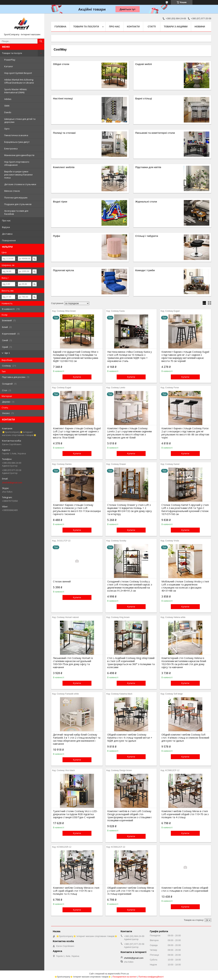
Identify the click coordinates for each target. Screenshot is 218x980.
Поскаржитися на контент (125, 977)
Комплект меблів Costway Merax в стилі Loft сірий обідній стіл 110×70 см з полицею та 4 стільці (76, 891)
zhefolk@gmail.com (12, 483)
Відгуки (6, 227)
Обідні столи (61, 64)
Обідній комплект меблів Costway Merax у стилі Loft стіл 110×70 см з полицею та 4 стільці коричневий (131, 891)
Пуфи (56, 236)
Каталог (9, 66)
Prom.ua (125, 974)
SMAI (7, 106)
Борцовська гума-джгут (17, 142)
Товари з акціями (176, 27)
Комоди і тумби (145, 270)
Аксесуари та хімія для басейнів (16, 212)
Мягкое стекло (12, 191)
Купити (77, 377)
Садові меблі (143, 64)
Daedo (8, 112)
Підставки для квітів (148, 167)
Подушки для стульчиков (18, 204)
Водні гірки (60, 202)
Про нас (6, 220)
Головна (60, 27)
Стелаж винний (62, 582)
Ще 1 (7, 353)
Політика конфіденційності (151, 977)
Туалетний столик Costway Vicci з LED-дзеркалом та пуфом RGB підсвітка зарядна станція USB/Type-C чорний (75, 814)
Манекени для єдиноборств (19, 155)
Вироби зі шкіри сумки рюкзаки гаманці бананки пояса (18, 175)
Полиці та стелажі (64, 133)
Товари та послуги (12, 53)
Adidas (8, 99)
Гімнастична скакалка (16, 135)
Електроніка (11, 149)
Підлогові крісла (63, 270)
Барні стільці (144, 98)
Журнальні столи (146, 202)
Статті (152, 27)
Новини (200, 27)
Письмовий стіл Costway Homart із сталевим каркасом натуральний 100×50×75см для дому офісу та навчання (73, 663)
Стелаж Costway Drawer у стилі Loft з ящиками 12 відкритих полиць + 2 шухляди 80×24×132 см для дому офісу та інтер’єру (130, 510)
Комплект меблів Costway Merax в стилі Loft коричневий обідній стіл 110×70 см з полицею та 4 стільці (185, 814)
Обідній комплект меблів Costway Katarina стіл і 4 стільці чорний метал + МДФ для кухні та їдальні (130, 738)
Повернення (9, 240)
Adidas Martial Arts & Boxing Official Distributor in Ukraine (19, 81)
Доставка (7, 234)
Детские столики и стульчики (20, 184)
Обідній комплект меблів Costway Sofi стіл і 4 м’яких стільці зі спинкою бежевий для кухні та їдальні (185, 738)
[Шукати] (41, 41)
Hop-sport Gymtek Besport (18, 73)
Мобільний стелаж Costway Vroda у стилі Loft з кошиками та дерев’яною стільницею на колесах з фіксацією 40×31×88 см (185, 586)
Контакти (133, 27)
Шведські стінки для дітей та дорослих (20, 120)
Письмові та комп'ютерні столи (155, 133)
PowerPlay (10, 60)
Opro (7, 129)
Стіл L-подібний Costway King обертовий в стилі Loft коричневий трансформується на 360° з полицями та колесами (131, 663)
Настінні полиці (63, 98)
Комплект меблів (64, 167)
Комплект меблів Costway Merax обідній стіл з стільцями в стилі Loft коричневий (185, 889)
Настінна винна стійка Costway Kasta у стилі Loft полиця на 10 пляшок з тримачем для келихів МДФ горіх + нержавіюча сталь (130, 356)
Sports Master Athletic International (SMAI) (16, 91)
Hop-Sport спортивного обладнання (17, 163)
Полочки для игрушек (16, 198)
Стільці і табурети (147, 236)
